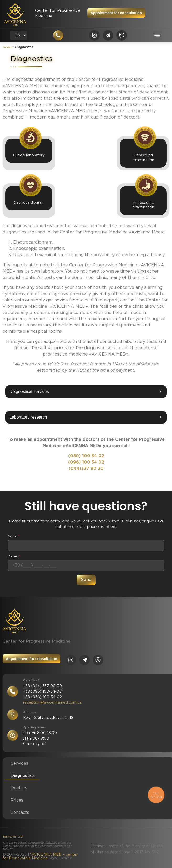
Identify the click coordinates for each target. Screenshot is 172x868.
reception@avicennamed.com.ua (52, 703)
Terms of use (13, 837)
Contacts (20, 813)
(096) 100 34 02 (86, 462)
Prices (17, 800)
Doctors (19, 788)
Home (7, 47)
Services (19, 763)
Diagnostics (23, 776)
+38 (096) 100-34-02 (42, 692)
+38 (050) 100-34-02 (42, 697)
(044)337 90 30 (86, 469)
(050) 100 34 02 (86, 456)
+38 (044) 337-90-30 (42, 686)
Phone (14, 556)
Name (14, 536)
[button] (157, 35)
